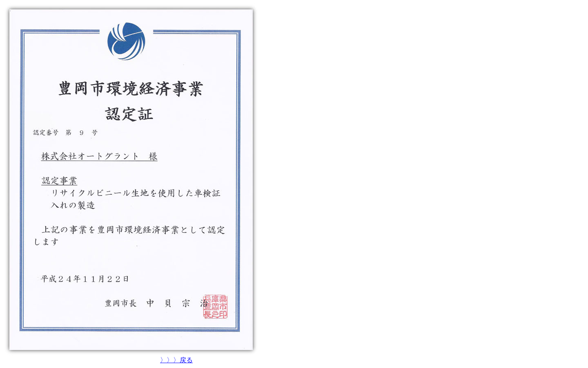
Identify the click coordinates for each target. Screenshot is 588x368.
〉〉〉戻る (176, 360)
